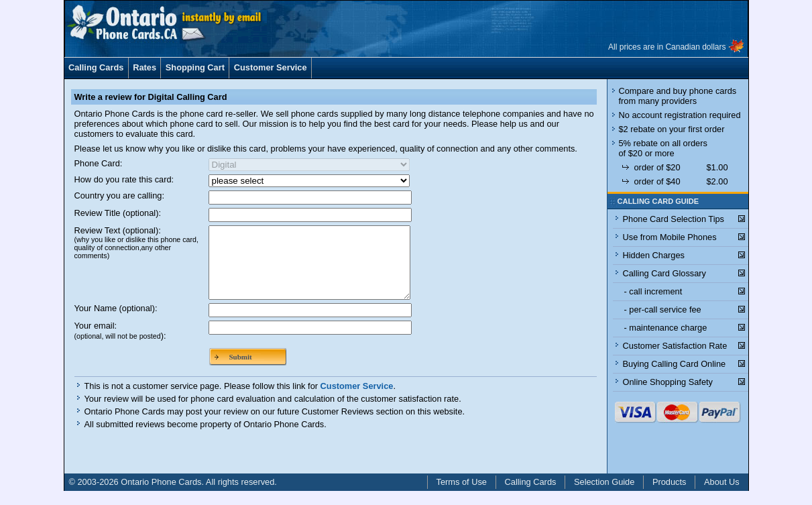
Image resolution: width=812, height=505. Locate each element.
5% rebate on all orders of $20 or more (663, 148)
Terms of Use (462, 496)
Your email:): (120, 345)
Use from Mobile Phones (670, 237)
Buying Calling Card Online (675, 364)
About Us (722, 496)
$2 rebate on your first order (672, 129)
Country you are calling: (119, 195)
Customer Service (271, 67)
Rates (144, 67)
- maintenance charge (666, 328)
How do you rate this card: (124, 179)
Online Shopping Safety (668, 382)
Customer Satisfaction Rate (675, 346)
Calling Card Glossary (664, 273)
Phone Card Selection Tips (674, 219)
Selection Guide (604, 496)
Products (670, 496)
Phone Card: (99, 163)
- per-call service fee (663, 310)
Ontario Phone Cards (161, 496)
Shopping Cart (195, 67)
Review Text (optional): (136, 242)
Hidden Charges (654, 255)
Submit (241, 371)
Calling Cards (96, 67)
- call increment (653, 291)
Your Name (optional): (116, 322)
